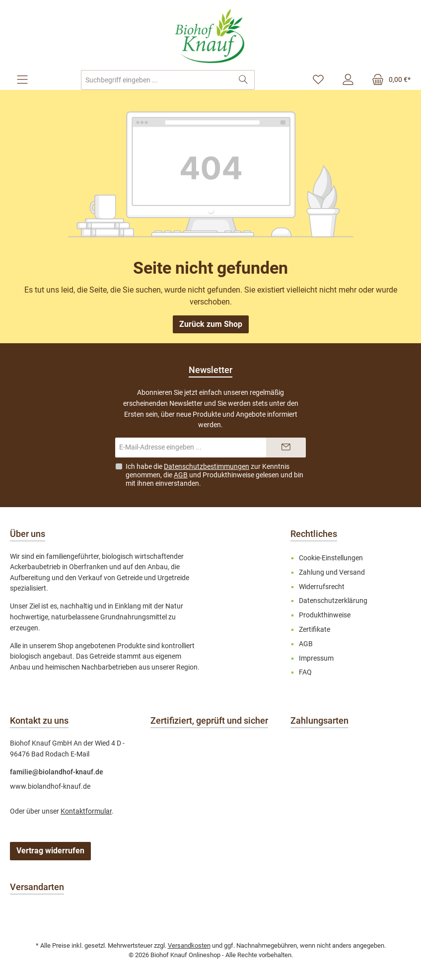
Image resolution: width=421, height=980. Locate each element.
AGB (181, 475)
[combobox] (157, 80)
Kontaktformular (86, 811)
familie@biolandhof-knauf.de (57, 772)
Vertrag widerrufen (50, 851)
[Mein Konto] (348, 80)
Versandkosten (189, 945)
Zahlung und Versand (332, 572)
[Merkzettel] (318, 80)
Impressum (316, 658)
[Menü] (22, 80)
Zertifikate (315, 630)
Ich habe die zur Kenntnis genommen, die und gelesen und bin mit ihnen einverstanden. (214, 475)
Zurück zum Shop (211, 324)
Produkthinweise (228, 475)
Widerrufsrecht (322, 587)
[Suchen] (244, 80)
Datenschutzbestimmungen (207, 466)
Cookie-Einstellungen (331, 558)
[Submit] (286, 448)
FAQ (305, 672)
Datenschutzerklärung (333, 601)
